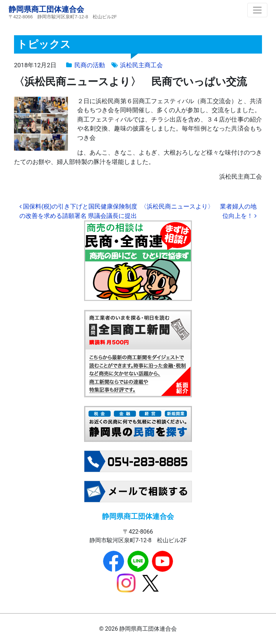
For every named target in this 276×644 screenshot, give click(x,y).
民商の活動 (90, 65)
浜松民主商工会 (141, 65)
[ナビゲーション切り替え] (257, 10)
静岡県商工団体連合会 (46, 9)
